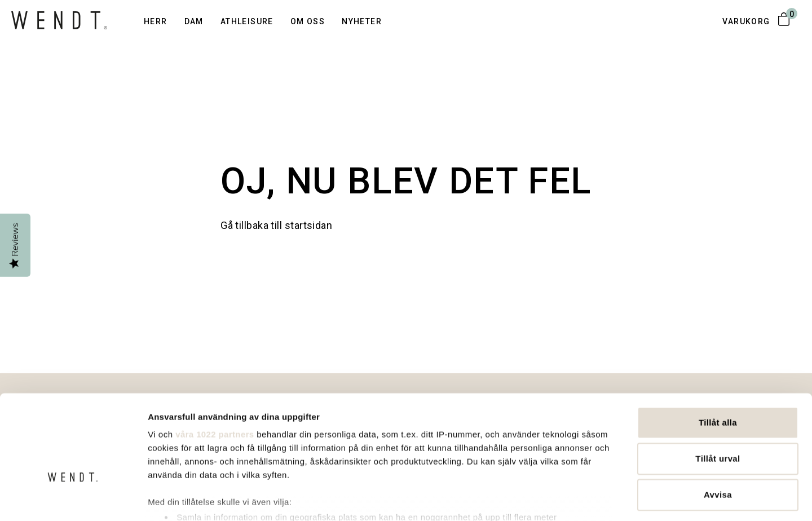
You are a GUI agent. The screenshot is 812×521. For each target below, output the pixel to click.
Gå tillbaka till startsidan (276, 225)
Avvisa (718, 420)
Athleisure (247, 21)
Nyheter (362, 21)
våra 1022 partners (215, 360)
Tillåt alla (718, 348)
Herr (156, 21)
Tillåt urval (718, 384)
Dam (194, 21)
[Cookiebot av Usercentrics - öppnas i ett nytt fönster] (73, 499)
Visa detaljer (614, 499)
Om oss (308, 21)
